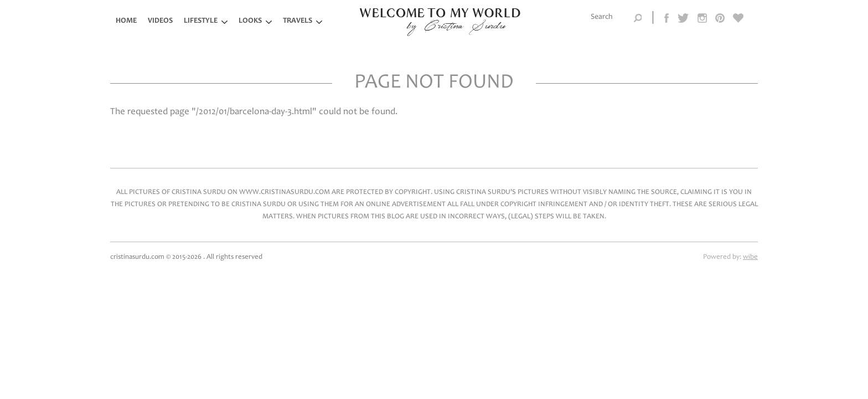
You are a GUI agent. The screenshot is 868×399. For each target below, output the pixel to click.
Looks (250, 21)
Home (126, 21)
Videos (160, 21)
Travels (298, 21)
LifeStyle (201, 21)
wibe (750, 257)
